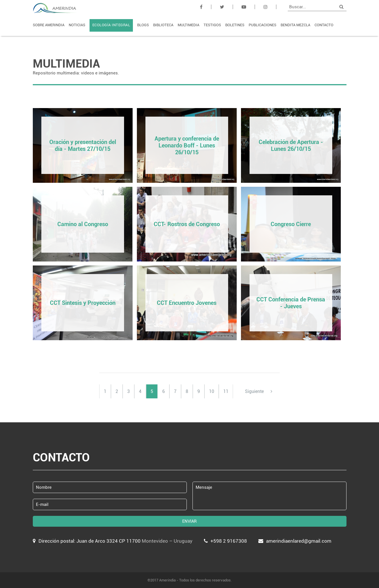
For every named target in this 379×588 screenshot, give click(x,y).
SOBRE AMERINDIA (49, 25)
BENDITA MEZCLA (295, 25)
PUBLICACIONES (263, 25)
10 (212, 391)
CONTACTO (324, 25)
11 (226, 391)
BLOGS (143, 25)
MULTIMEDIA (189, 25)
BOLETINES (235, 25)
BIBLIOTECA (163, 25)
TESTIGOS (212, 25)
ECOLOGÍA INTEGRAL (111, 25)
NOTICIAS (77, 25)
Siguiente (259, 391)
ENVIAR (189, 521)
